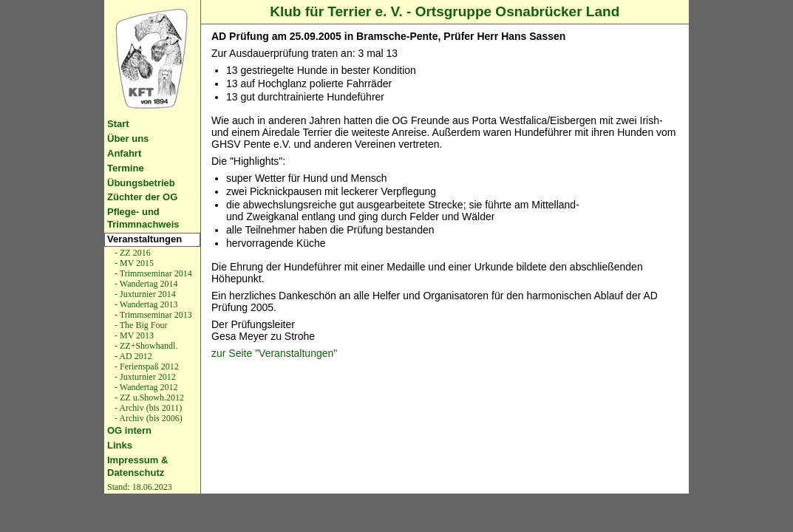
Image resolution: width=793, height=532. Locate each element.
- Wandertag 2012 (145, 387)
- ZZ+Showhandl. (145, 346)
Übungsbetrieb (141, 183)
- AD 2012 (132, 356)
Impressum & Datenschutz (137, 466)
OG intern (129, 430)
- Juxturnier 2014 (144, 294)
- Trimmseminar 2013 (152, 315)
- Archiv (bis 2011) (147, 408)
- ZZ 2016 (132, 253)
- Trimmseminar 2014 (152, 273)
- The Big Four (140, 325)
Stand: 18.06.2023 (140, 487)
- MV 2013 (133, 335)
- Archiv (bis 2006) (147, 418)
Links (120, 445)
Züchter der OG (142, 197)
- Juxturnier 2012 (144, 377)
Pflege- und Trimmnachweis (143, 218)
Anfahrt (124, 153)
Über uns (128, 139)
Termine (126, 168)
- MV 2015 (133, 263)
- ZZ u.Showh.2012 (148, 398)
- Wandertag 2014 (145, 284)
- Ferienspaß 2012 (146, 366)
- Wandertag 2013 (145, 304)
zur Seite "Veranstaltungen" (274, 353)
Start (118, 124)
